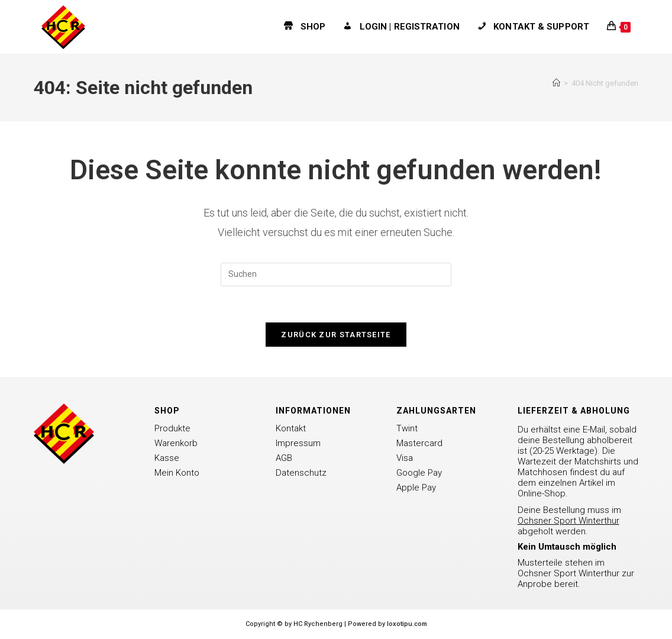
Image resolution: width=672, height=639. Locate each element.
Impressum (298, 443)
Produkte (172, 428)
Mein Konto (177, 473)
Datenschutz (301, 473)
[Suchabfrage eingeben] (336, 275)
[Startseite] (556, 83)
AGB (284, 458)
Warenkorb (176, 443)
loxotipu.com (407, 625)
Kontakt (291, 428)
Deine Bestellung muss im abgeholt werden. (569, 521)
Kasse (167, 458)
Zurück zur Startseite (336, 335)
